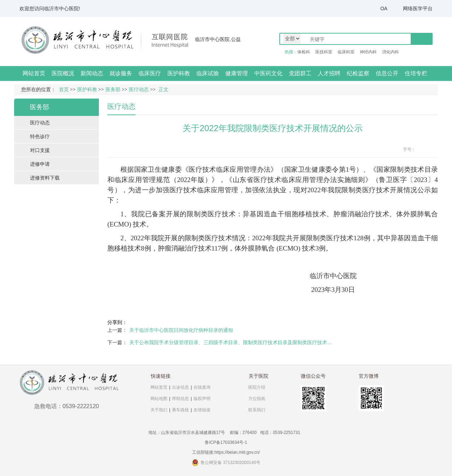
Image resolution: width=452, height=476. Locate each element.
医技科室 (324, 52)
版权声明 (202, 399)
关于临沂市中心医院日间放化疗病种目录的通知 (181, 330)
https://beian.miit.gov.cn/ (237, 452)
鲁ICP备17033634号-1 (226, 442)
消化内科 (391, 52)
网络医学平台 (418, 8)
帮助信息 (180, 399)
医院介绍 (257, 387)
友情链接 (202, 410)
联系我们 (257, 410)
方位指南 (257, 399)
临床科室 (346, 52)
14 (434, 150)
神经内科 (368, 52)
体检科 (304, 52)
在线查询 (202, 387)
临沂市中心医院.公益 (218, 39)
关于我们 (159, 410)
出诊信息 (180, 387)
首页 (64, 90)
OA (384, 8)
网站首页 (34, 73)
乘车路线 (180, 410)
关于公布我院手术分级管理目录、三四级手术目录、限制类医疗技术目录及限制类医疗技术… (231, 342)
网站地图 (159, 399)
